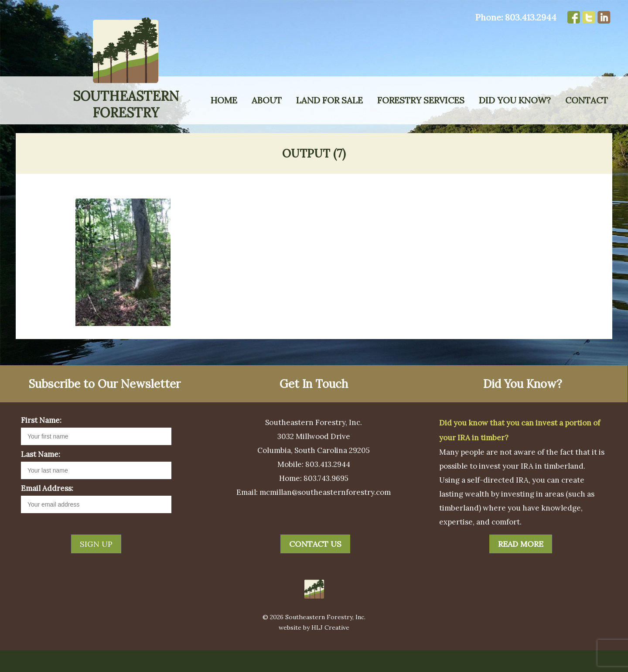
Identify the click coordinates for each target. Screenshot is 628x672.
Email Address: (47, 510)
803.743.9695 (326, 500)
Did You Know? (515, 100)
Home (224, 100)
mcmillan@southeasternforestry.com (325, 514)
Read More (521, 566)
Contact (587, 100)
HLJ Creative (330, 649)
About (267, 100)
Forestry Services (421, 100)
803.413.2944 (531, 17)
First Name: (41, 442)
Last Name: (41, 476)
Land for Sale (329, 100)
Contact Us (315, 566)
